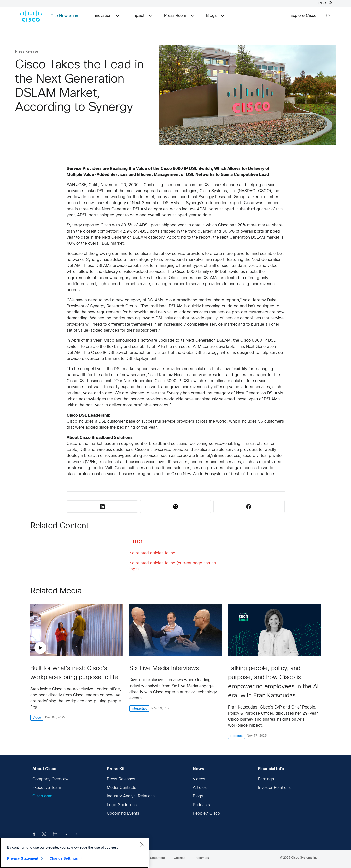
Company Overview (51, 779)
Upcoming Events (123, 814)
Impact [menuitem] (141, 16)
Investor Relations (274, 788)
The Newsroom (65, 16)
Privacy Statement (23, 858)
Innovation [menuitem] (106, 16)
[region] (74, 853)
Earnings (266, 779)
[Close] (142, 844)
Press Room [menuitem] (179, 16)
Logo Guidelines (122, 805)
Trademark (202, 858)
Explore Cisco (303, 16)
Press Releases (121, 779)
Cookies (180, 858)
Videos (199, 779)
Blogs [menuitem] (215, 16)
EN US (325, 3)
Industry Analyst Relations (131, 796)
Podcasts (201, 805)
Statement (158, 858)
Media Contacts (122, 788)
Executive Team (47, 788)
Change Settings (64, 858)
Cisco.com (42, 796)
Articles (200, 788)
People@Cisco (206, 814)
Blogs (198, 796)
